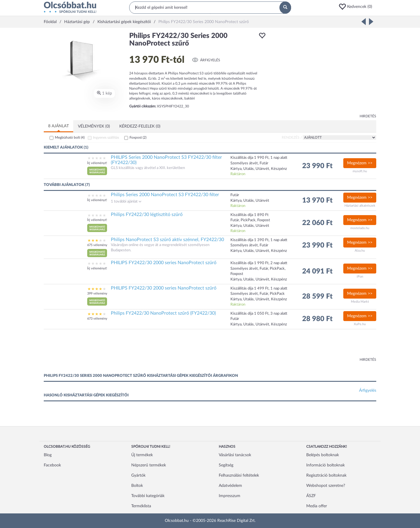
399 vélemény (97, 293)
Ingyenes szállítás (106, 137)
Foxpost (138, 137)
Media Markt (360, 302)
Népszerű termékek (149, 465)
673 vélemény (97, 319)
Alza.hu (360, 251)
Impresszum (230, 496)
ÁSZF (311, 496)
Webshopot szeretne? (326, 486)
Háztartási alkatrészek (360, 206)
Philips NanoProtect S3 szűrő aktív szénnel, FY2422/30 (167, 240)
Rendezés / (292, 137)
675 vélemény (97, 245)
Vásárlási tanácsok (235, 455)
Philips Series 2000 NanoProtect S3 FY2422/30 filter (165, 195)
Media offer (317, 506)
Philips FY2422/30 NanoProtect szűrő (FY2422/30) (163, 313)
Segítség (226, 465)
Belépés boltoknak (323, 455)
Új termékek (142, 455)
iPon (360, 277)
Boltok (137, 486)
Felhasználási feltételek (239, 475)
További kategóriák (148, 496)
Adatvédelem (230, 486)
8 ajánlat (58, 126)
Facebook (52, 465)
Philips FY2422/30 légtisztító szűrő (147, 215)
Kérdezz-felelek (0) (140, 126)
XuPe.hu (360, 324)
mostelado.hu (360, 228)
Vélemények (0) (94, 126)
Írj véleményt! (97, 163)
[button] (357, 7)
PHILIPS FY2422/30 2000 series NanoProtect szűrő (164, 263)
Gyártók (138, 475)
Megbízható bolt (70, 137)
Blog (48, 455)
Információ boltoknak (325, 465)
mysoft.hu (360, 171)
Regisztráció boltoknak (326, 475)
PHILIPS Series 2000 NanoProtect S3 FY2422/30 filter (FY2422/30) (166, 160)
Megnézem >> (360, 163)
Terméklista (141, 506)
